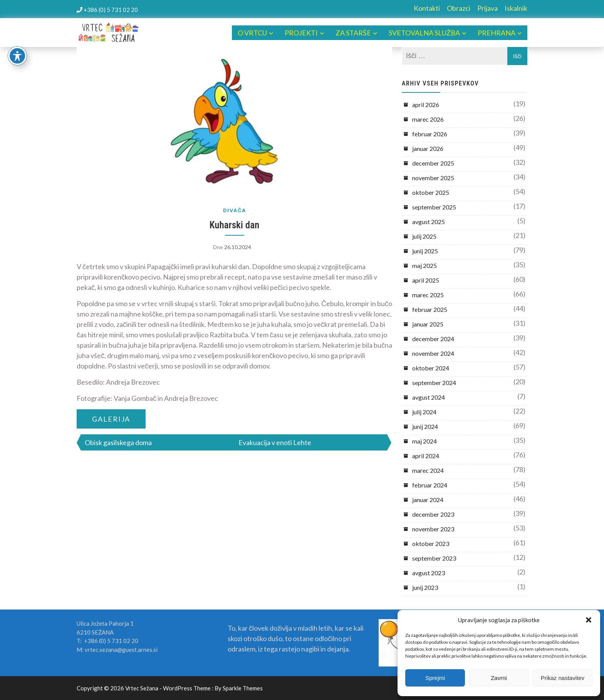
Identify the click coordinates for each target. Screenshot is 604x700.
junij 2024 (425, 426)
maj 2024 (424, 441)
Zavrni (499, 678)
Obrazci (459, 8)
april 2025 (426, 280)
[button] (589, 620)
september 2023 (434, 558)
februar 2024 (430, 485)
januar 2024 (428, 500)
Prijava (487, 8)
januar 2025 (428, 324)
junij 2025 (425, 251)
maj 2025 (424, 265)
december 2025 (433, 163)
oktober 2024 (431, 368)
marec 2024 (428, 470)
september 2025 (434, 207)
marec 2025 (428, 295)
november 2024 (433, 353)
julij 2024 (424, 412)
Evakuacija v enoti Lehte (275, 442)
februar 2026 (430, 134)
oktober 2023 (431, 543)
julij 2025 (424, 236)
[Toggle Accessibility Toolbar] (17, 56)
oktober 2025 (431, 192)
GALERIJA (111, 419)
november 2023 (433, 529)
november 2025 (433, 178)
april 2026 (426, 105)
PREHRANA (497, 33)
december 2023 (433, 514)
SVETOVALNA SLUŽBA (424, 33)
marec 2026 (428, 119)
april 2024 (426, 456)
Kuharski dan (235, 225)
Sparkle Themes (243, 688)
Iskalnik (516, 8)
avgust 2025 (429, 222)
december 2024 (433, 339)
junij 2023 (425, 587)
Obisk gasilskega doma (118, 442)
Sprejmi (435, 678)
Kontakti (427, 8)
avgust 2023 (429, 573)
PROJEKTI (301, 33)
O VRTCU (252, 33)
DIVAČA (235, 210)
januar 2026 (428, 148)
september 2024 (434, 383)
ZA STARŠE (353, 33)
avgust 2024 (429, 397)
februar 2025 (430, 309)
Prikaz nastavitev (563, 678)
